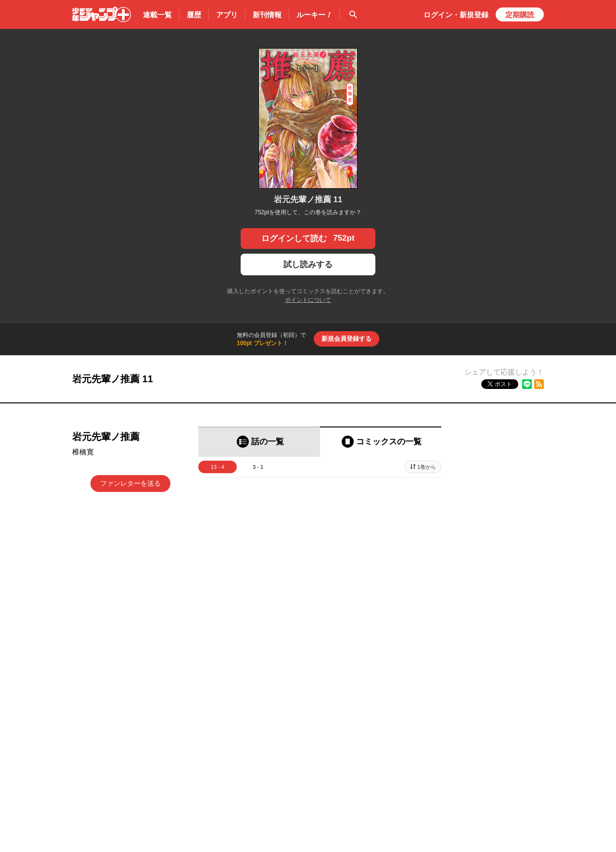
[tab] (259, 442)
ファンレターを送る (130, 483)
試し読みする (308, 265)
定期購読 (520, 15)
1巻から (427, 467)
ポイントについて (308, 300)
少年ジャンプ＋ (102, 14)
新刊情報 (267, 15)
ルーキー (314, 15)
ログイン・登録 (456, 15)
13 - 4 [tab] (218, 467)
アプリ (227, 15)
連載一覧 (157, 15)
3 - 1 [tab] (258, 467)
